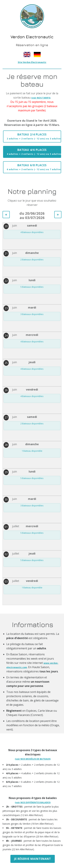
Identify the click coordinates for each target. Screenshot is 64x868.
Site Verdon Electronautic (32, 62)
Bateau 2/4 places (34, 136)
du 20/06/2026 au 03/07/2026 (32, 216)
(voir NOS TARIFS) (41, 98)
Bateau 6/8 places (34, 167)
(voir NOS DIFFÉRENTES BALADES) (33, 802)
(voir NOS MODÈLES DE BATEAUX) (33, 759)
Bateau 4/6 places (34, 152)
